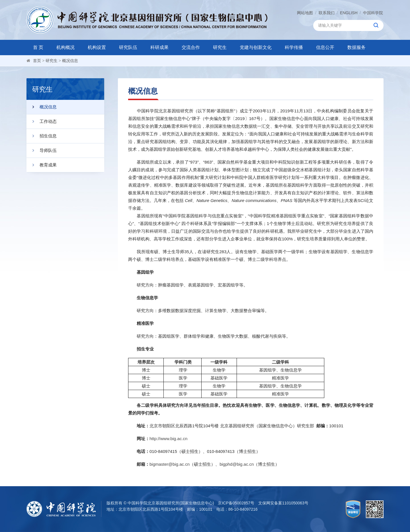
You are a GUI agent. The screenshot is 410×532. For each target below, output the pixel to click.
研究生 (220, 47)
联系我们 (327, 13)
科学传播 (294, 47)
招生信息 (42, 136)
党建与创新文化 (256, 47)
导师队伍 (42, 150)
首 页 (38, 47)
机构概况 (65, 47)
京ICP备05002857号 (236, 503)
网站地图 (305, 13)
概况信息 (70, 61)
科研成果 (159, 47)
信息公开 (325, 47)
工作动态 (42, 121)
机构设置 (97, 47)
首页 (37, 61)
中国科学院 (373, 13)
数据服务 (356, 47)
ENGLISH (349, 13)
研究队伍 (128, 47)
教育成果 (42, 165)
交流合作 (191, 47)
